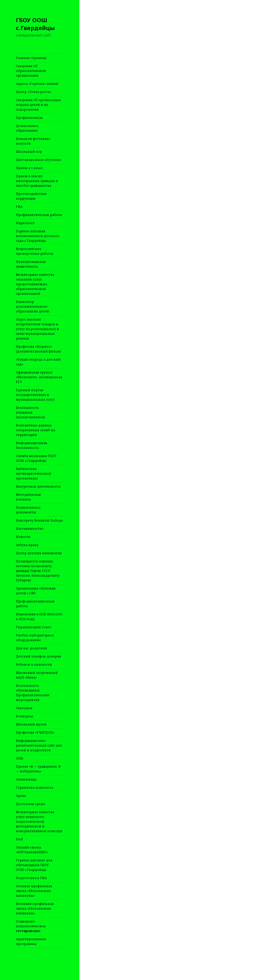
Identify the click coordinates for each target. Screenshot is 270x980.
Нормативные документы (28, 510)
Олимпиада (26, 779)
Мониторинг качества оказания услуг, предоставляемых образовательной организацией (35, 284)
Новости (23, 537)
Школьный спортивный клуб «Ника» (37, 675)
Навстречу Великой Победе (39, 520)
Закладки (24, 708)
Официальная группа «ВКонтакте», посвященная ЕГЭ (39, 377)
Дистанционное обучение (38, 160)
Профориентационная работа (35, 604)
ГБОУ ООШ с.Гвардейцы (35, 24)
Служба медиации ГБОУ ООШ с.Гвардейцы (36, 458)
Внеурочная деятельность (38, 486)
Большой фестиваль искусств (33, 141)
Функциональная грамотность (31, 264)
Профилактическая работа (39, 215)
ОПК (20, 758)
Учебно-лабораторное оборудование (35, 638)
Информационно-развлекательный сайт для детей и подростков (39, 745)
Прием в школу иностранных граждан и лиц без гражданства (37, 181)
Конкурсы (25, 716)
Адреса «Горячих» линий (37, 84)
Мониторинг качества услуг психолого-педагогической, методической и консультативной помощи (39, 822)
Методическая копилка (28, 497)
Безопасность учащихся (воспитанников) (30, 412)
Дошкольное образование (27, 128)
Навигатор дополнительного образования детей (32, 307)
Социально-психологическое (31, 926)
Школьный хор (29, 152)
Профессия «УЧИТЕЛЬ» (35, 732)
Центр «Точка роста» (33, 92)
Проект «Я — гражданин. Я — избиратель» (38, 769)
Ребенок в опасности (34, 665)
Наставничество (30, 529)
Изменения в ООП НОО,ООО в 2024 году (39, 617)
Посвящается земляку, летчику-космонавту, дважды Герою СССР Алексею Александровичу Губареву (38, 571)
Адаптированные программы (31, 941)
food (19, 839)
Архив (21, 796)
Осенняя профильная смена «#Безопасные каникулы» (34, 891)
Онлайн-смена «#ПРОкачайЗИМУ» (32, 850)
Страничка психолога (35, 788)
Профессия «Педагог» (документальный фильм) (38, 349)
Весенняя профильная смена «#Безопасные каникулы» (35, 908)
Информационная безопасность (32, 445)
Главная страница (31, 58)
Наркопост (25, 223)
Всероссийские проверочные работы (35, 251)
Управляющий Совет (34, 627)
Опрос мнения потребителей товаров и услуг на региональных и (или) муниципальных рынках (37, 329)
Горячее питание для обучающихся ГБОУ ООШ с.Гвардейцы (34, 865)
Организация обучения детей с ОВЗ (36, 591)
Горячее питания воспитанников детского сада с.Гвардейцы (38, 236)
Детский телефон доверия (38, 656)
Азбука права (27, 545)
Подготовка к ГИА (31, 878)
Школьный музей (31, 724)
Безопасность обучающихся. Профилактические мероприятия (33, 693)
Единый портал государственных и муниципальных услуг (35, 395)
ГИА (19, 207)
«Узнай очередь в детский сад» (38, 362)
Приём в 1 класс (29, 168)
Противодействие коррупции (31, 196)
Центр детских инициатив (39, 553)
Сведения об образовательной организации (31, 71)
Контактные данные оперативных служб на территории (35, 430)
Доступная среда (30, 804)
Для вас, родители (32, 648)
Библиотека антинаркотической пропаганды (33, 474)
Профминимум (29, 118)
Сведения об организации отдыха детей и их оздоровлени (38, 105)
